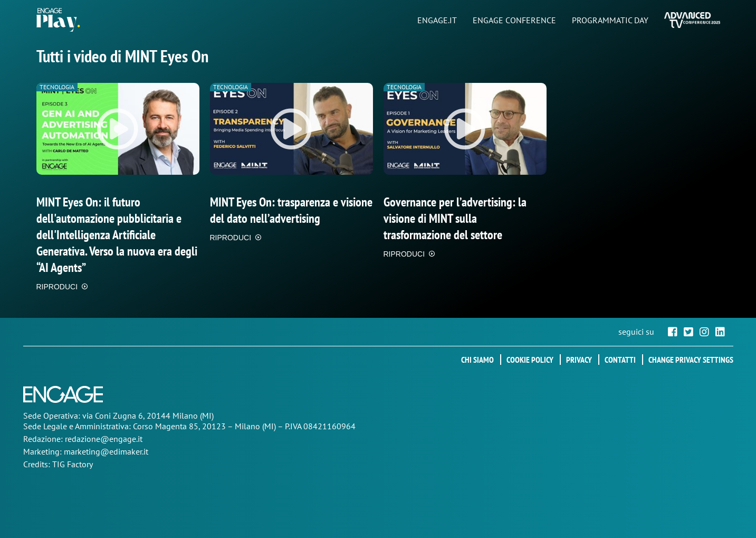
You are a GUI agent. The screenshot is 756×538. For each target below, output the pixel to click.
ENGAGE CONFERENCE (514, 20)
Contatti (620, 360)
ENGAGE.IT (437, 20)
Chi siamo (477, 360)
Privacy (579, 360)
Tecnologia (57, 87)
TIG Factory (73, 464)
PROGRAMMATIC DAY (610, 20)
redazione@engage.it (104, 439)
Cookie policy (530, 360)
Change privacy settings (691, 360)
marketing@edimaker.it (106, 451)
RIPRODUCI (57, 287)
